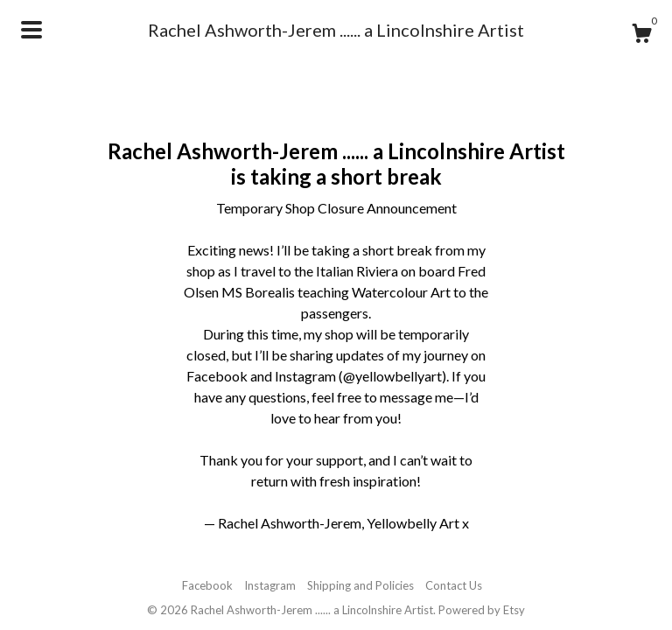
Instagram (270, 585)
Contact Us (454, 585)
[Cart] (641, 36)
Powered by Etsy (482, 610)
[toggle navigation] (31, 30)
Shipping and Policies (360, 585)
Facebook (207, 585)
